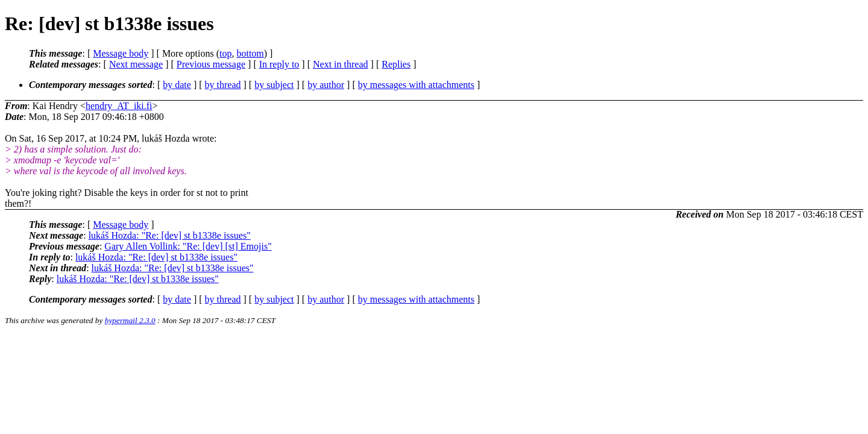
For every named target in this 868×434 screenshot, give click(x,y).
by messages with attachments (416, 85)
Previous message (211, 64)
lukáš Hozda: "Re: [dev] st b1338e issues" (170, 235)
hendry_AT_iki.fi (119, 106)
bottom (250, 53)
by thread (223, 85)
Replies (396, 64)
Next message (136, 64)
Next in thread (341, 64)
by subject (274, 85)
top (225, 53)
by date (177, 85)
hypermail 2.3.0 (130, 320)
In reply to (279, 64)
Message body (121, 53)
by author (326, 85)
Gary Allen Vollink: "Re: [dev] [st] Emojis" (188, 246)
